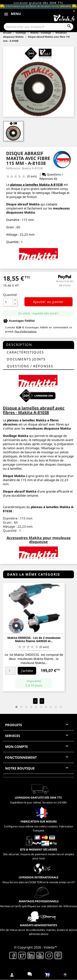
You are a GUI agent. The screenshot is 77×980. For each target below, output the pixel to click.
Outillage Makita (16, 436)
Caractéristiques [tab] (25, 352)
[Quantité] (8, 302)
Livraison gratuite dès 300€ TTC (39, 3)
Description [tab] (19, 345)
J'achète (27, 671)
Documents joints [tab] (26, 359)
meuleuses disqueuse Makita (48, 428)
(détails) (65, 6)
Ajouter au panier (48, 302)
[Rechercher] (38, 27)
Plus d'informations (26, 331)
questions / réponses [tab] (30, 366)
